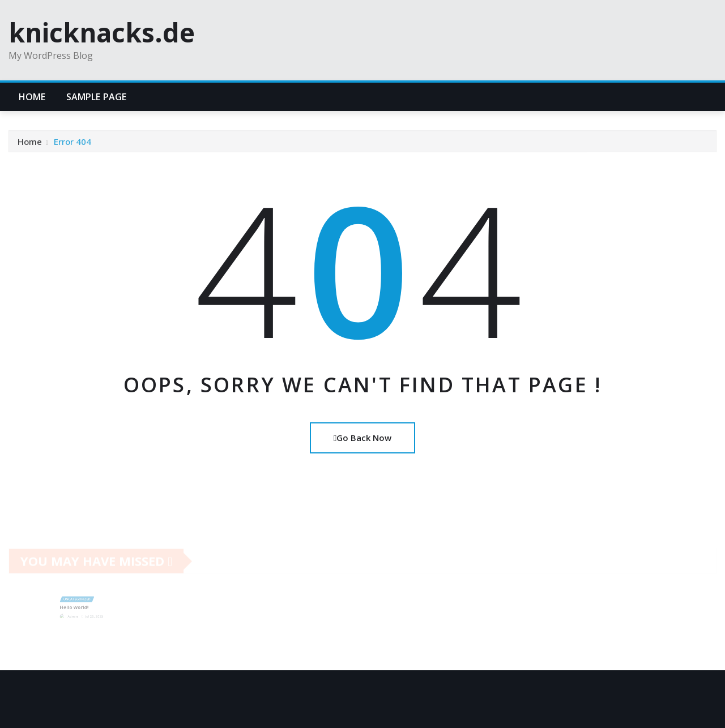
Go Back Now (362, 438)
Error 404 (72, 144)
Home (32, 97)
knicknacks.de (102, 32)
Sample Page (97, 97)
